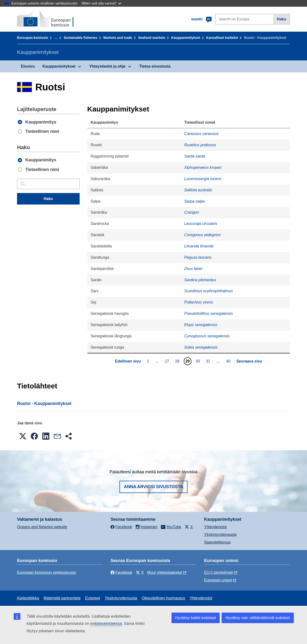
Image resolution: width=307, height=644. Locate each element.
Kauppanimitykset (186, 38)
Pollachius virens (199, 302)
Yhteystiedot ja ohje (107, 66)
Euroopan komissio (33, 38)
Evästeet (93, 598)
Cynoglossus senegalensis (207, 336)
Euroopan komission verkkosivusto (47, 572)
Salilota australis (198, 190)
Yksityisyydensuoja (220, 535)
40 (229, 361)
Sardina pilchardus (200, 280)
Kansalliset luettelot (222, 38)
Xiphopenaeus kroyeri (203, 167)
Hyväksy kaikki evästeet (196, 618)
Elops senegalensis (201, 325)
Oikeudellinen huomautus (163, 598)
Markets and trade (118, 38)
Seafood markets (152, 38)
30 (198, 361)
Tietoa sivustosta (155, 66)
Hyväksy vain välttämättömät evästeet (258, 618)
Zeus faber (193, 269)
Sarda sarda (195, 156)
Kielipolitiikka (28, 598)
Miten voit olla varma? (101, 3)
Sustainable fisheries (80, 38)
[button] (23, 436)
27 (168, 361)
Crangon (192, 212)
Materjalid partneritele (62, 598)
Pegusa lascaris (198, 257)
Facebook (121, 572)
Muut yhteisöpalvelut (165, 572)
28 (178, 361)
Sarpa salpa (194, 201)
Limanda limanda (199, 246)
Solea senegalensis (201, 347)
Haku (281, 19)
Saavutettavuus (217, 542)
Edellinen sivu (128, 361)
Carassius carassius (201, 134)
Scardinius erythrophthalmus (209, 291)
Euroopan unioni (218, 580)
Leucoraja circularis (201, 224)
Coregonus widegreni (202, 235)
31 (209, 361)
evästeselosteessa (106, 624)
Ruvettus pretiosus (200, 145)
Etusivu (28, 66)
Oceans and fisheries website (42, 527)
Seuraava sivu (249, 361)
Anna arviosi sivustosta (153, 487)
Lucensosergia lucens (203, 179)
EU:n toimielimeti (218, 572)
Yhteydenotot (215, 527)
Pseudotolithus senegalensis (209, 313)
